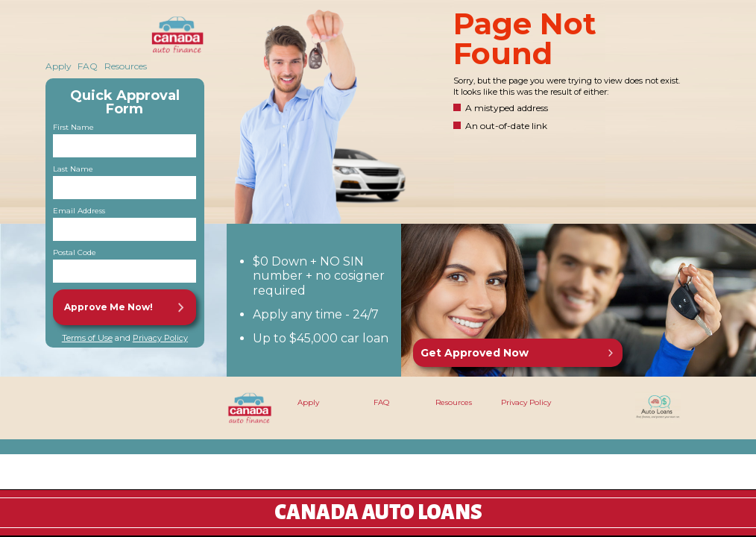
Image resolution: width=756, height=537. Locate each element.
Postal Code (75, 253)
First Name (73, 128)
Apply (59, 66)
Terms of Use (87, 338)
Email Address (79, 211)
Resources (126, 66)
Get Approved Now (475, 353)
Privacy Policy (160, 338)
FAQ (88, 66)
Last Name (73, 169)
